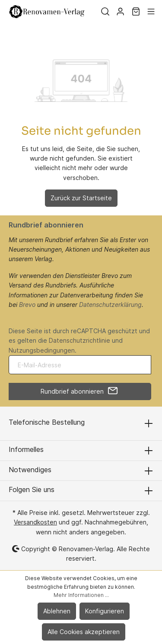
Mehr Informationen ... (81, 595)
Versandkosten (35, 522)
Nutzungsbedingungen (42, 350)
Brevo (27, 305)
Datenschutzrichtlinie (79, 340)
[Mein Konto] (120, 12)
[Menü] (151, 12)
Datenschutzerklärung (110, 305)
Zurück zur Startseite (81, 198)
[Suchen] (105, 12)
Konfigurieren (105, 611)
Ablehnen (57, 611)
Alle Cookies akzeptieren (84, 632)
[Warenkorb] (136, 12)
